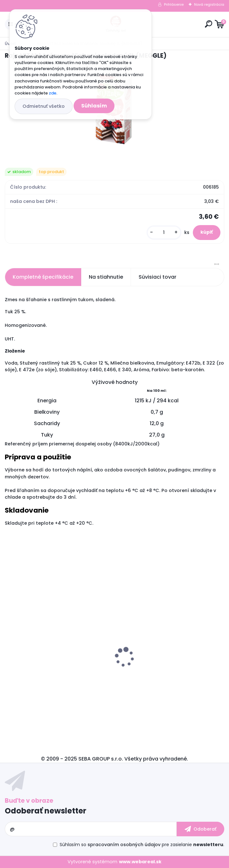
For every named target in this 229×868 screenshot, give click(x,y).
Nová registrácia (209, 4)
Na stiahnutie (106, 277)
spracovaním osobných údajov (124, 845)
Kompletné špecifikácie (43, 277)
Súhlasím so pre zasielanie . (142, 845)
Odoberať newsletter (46, 811)
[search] (209, 24)
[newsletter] (200, 829)
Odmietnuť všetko (44, 106)
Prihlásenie (174, 4)
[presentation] (9, 646)
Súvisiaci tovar (157, 277)
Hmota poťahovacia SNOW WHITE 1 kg (168, 667)
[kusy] (164, 233)
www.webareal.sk (140, 862)
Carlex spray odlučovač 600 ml (47, 671)
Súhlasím (94, 106)
